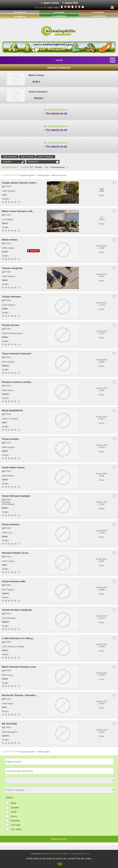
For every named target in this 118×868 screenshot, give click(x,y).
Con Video (16, 829)
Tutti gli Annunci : (10, 167)
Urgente (15, 808)
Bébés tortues (36, 75)
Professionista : (58, 167)
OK (60, 864)
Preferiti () (33, 162)
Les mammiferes (98, 16)
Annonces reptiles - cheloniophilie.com (70, 854)
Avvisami (7, 162)
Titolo (13, 803)
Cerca (14, 816)
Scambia (15, 821)
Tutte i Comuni (27, 157)
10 (19, 175)
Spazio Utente (51, 3)
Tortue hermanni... (39, 92)
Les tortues (59, 12)
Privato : (39, 167)
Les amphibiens (59, 16)
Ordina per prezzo (59, 175)
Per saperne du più (57, 113)
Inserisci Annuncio (59, 68)
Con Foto (15, 825)
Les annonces (20, 12)
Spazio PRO (71, 3)
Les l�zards (20, 16)
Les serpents (98, 12)
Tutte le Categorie (46, 157)
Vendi (59, 60)
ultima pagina (44, 175)
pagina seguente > (29, 175)
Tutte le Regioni (10, 157)
